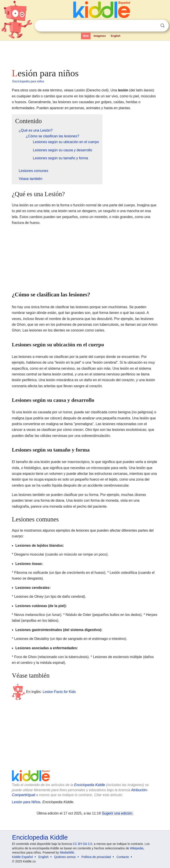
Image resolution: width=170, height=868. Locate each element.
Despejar (153, 26)
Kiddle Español (22, 857)
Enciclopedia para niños (28, 81)
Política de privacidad (96, 857)
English (116, 36)
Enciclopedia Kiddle (90, 785)
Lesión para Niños (26, 802)
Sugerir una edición (117, 813)
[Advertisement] (85, 53)
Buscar (162, 26)
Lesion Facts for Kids (59, 691)
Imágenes (100, 36)
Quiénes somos (65, 857)
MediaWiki (67, 852)
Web (86, 36)
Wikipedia (137, 848)
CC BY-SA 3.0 (82, 844)
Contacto (123, 857)
